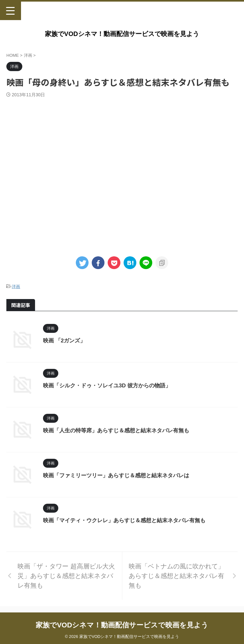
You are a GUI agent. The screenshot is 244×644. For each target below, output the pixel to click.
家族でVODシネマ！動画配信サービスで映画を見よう (122, 34)
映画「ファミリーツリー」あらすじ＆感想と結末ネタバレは (120, 475)
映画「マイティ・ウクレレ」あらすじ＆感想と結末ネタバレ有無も (129, 520)
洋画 (16, 286)
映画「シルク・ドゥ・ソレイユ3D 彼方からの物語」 (111, 385)
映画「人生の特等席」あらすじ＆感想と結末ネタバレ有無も (120, 430)
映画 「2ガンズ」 (65, 340)
